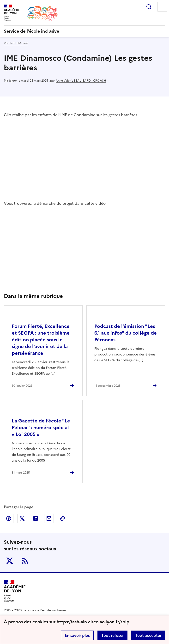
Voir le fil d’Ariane (16, 43)
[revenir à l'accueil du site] (84, 31)
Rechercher (149, 7)
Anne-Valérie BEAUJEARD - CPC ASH (81, 81)
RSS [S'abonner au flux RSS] (25, 561)
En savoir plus (77, 635)
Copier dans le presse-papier (62, 518)
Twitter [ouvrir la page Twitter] (10, 561)
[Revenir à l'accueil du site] (15, 591)
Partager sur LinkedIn (36, 518)
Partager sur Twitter (22, 518)
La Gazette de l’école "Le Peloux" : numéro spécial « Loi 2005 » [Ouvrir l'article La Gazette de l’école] (41, 427)
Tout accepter (148, 635)
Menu (162, 7)
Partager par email (49, 518)
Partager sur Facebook (9, 518)
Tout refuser (112, 635)
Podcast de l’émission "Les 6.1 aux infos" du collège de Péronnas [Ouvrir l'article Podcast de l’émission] (126, 333)
